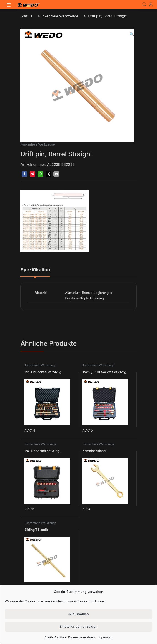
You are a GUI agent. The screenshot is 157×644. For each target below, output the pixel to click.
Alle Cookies (78, 614)
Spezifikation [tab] (35, 270)
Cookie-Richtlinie (56, 637)
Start (24, 16)
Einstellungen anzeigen (78, 626)
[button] (132, 34)
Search (144, 5)
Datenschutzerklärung (82, 637)
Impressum (105, 637)
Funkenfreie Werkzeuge (58, 16)
